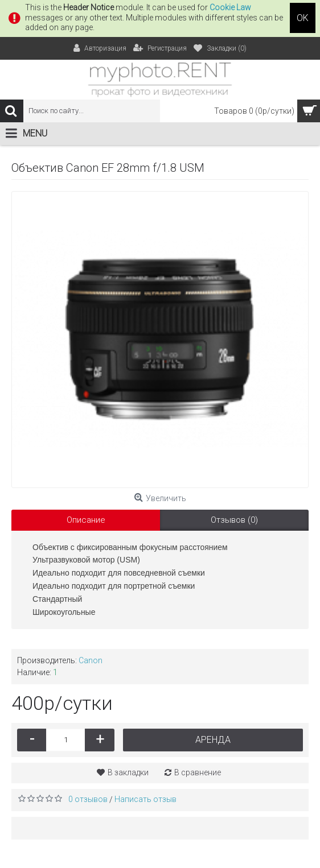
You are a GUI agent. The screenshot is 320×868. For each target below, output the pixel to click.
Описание (86, 520)
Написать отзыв (145, 799)
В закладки (128, 772)
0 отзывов (88, 799)
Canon (91, 660)
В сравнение (198, 772)
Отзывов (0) (234, 520)
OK (303, 18)
